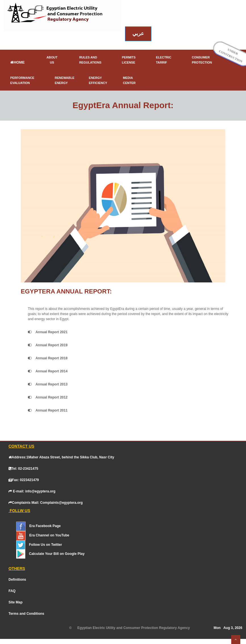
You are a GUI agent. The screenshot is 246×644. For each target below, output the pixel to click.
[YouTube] (48, 535)
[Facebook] (43, 526)
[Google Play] (55, 554)
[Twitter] (44, 545)
